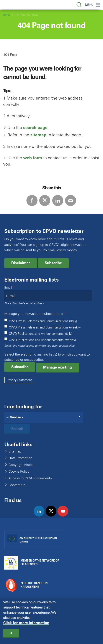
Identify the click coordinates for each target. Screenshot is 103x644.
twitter (53, 516)
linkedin (41, 516)
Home (7, 15)
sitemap (38, 135)
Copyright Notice (21, 465)
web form (33, 158)
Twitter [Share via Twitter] (45, 200)
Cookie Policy (19, 472)
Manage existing (57, 367)
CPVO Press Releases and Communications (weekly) (45, 328)
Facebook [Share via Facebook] (32, 200)
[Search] (44, 417)
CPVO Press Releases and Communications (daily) (43, 321)
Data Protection (20, 458)
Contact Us (17, 485)
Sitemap (15, 452)
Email (8, 288)
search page (35, 128)
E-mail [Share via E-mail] (71, 200)
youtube (65, 516)
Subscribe (53, 263)
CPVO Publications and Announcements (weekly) (42, 340)
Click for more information (26, 623)
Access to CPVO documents (30, 478)
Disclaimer (21, 263)
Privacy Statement (19, 380)
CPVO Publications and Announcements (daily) (41, 334)
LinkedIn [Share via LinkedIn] (58, 200)
